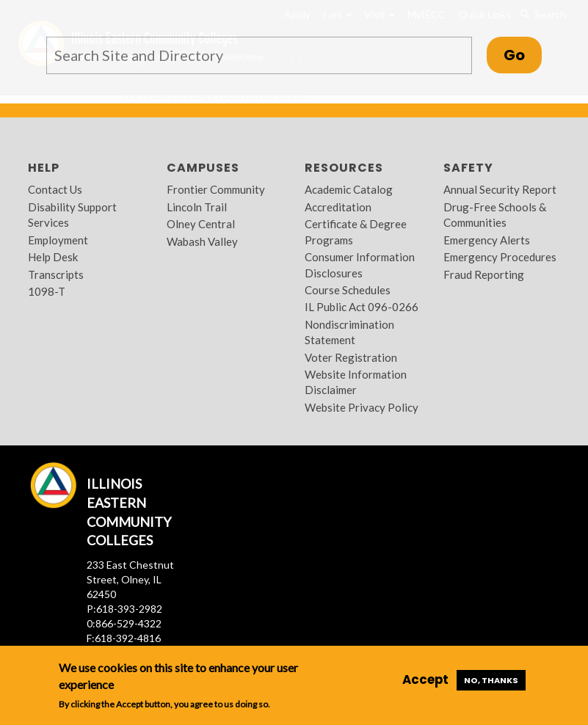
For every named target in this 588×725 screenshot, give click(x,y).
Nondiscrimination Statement (349, 332)
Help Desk (53, 257)
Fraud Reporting (484, 274)
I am (337, 14)
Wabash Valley (202, 241)
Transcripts (56, 274)
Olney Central (201, 224)
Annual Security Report (500, 189)
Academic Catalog (349, 189)
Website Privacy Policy (362, 407)
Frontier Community (216, 189)
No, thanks (491, 680)
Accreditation (338, 207)
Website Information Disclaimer (356, 382)
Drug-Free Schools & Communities (495, 215)
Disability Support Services (72, 215)
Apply (297, 14)
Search (542, 15)
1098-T (47, 291)
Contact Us (55, 189)
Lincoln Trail (197, 207)
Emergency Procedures (500, 257)
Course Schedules (348, 290)
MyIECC (427, 14)
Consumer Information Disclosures (360, 265)
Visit (380, 14)
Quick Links (484, 14)
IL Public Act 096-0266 (362, 307)
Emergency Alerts (487, 240)
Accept (425, 680)
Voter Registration (351, 357)
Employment (58, 240)
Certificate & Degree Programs (356, 232)
